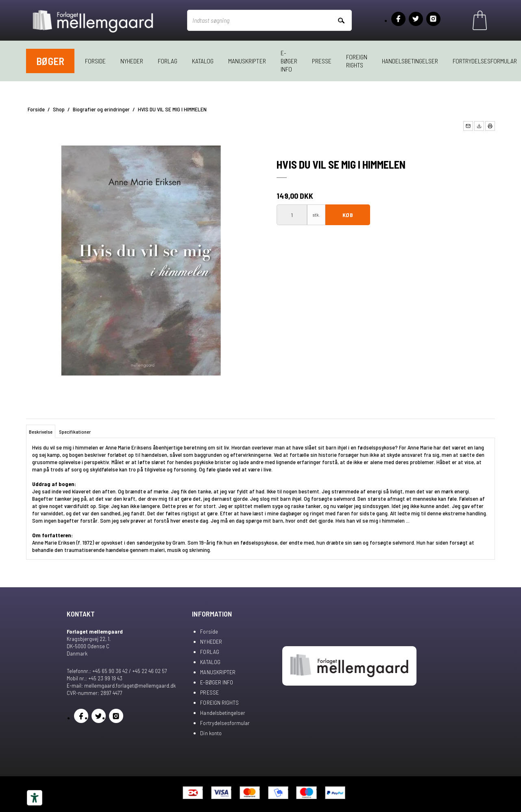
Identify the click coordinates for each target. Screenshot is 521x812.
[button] (468, 126)
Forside (95, 61)
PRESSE (322, 61)
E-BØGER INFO (289, 61)
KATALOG (203, 61)
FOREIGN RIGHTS (357, 61)
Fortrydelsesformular (225, 723)
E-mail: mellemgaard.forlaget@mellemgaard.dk (121, 685)
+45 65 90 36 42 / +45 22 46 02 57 (130, 671)
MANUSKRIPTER (247, 61)
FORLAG (168, 61)
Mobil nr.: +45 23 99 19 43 (95, 678)
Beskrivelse (41, 432)
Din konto (211, 733)
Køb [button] (348, 215)
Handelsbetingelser (410, 61)
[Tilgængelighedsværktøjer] (35, 798)
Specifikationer (75, 432)
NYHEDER (132, 61)
